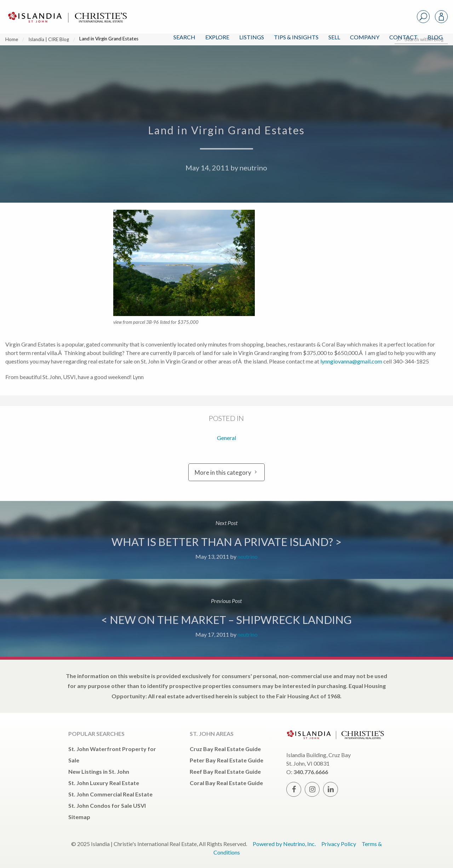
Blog (435, 37)
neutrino (253, 168)
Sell (334, 37)
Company (365, 37)
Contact (403, 37)
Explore (217, 37)
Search (184, 37)
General (226, 438)
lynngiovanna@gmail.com (351, 361)
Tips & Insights (296, 37)
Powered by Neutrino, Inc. (284, 844)
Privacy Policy (339, 844)
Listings (252, 37)
